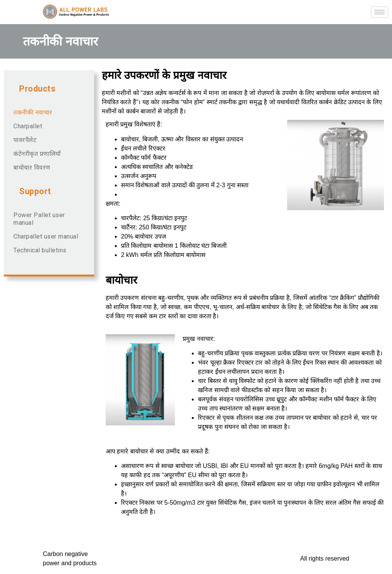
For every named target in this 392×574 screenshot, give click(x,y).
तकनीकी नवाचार (33, 112)
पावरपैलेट (25, 140)
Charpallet (28, 126)
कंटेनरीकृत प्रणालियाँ (37, 154)
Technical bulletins (40, 250)
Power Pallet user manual (39, 219)
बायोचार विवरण (32, 168)
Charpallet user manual (46, 236)
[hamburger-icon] (380, 12)
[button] (49, 89)
